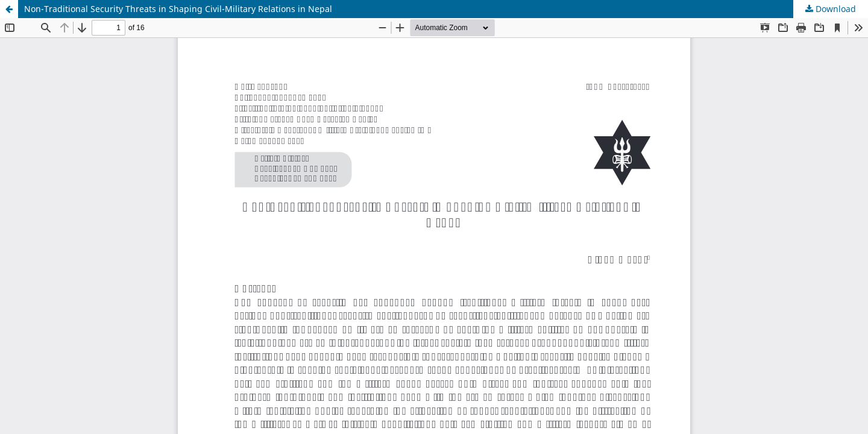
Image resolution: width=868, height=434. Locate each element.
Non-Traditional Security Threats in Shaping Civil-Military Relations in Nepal (178, 9)
